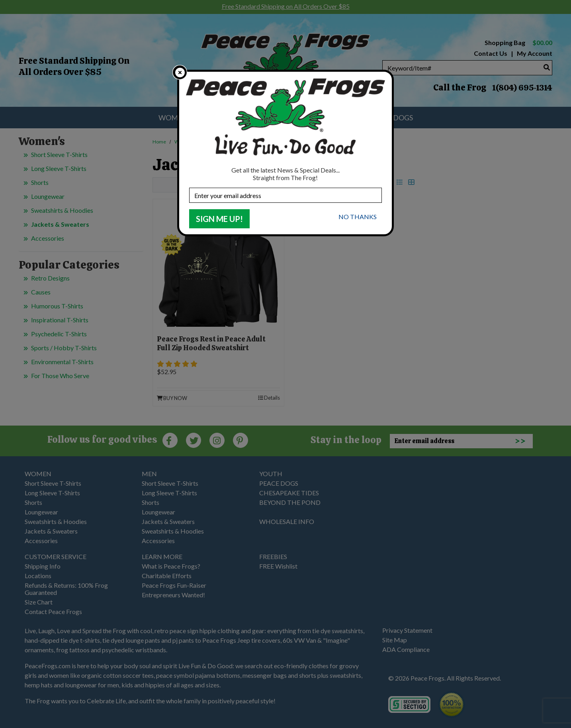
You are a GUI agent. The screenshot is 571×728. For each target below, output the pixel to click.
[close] (180, 72)
